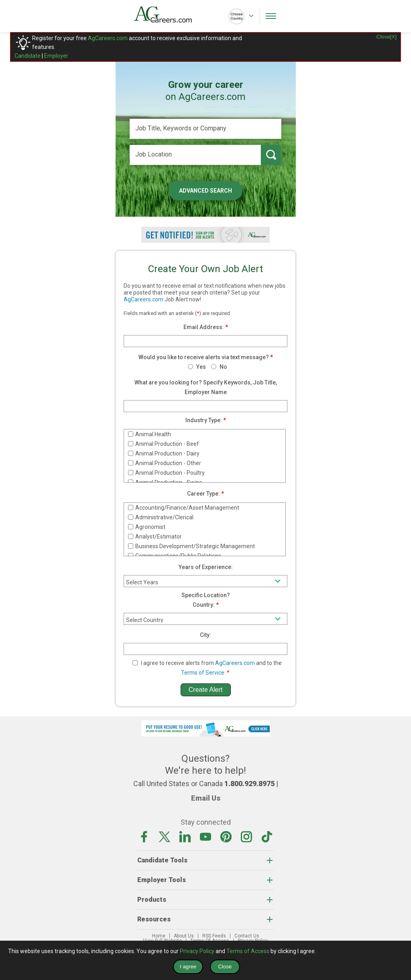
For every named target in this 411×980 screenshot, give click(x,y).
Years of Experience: (206, 567)
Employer (56, 56)
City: (205, 635)
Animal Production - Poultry (166, 473)
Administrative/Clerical (161, 517)
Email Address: (204, 327)
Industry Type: (204, 420)
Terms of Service (203, 673)
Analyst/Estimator (155, 537)
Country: (204, 605)
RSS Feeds (214, 936)
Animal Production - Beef (164, 444)
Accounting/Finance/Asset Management (184, 508)
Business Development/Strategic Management (191, 546)
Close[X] (387, 37)
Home (159, 936)
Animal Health (150, 434)
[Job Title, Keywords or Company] (205, 129)
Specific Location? (206, 595)
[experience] (205, 581)
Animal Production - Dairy (164, 453)
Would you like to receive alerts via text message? (204, 357)
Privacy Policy (197, 951)
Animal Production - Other (165, 463)
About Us (184, 936)
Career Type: (203, 494)
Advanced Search (205, 191)
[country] (205, 619)
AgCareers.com (108, 38)
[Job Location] (195, 155)
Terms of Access (248, 951)
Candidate (27, 56)
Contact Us (247, 936)
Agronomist (147, 527)
